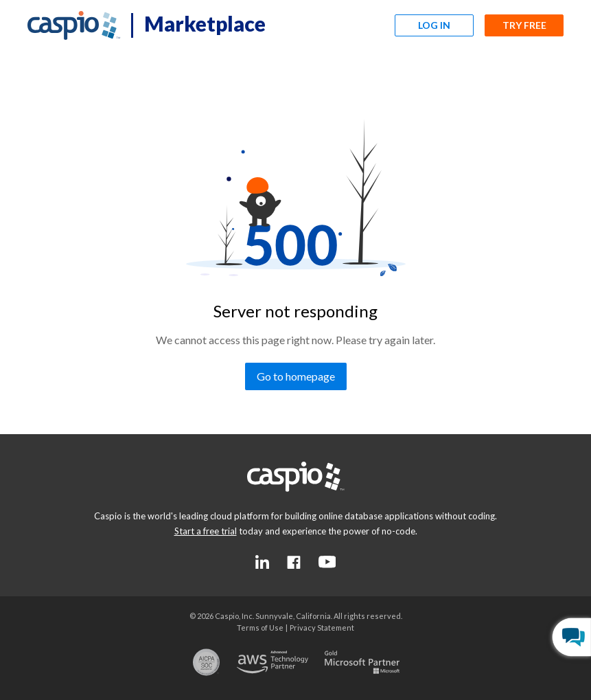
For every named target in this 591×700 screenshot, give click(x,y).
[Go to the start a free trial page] (206, 531)
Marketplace (205, 23)
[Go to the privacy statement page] (322, 628)
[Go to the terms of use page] (260, 628)
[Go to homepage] (296, 376)
